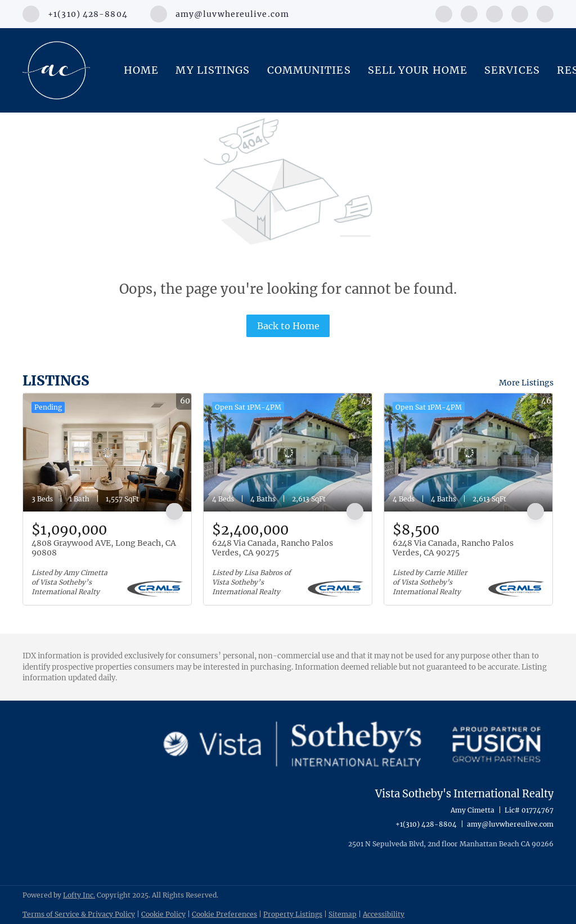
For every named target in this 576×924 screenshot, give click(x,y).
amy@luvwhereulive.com (510, 824)
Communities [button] (309, 70)
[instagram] (494, 13)
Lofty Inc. (79, 895)
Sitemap (343, 914)
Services (512, 70)
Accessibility (384, 914)
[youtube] (520, 13)
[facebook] (444, 13)
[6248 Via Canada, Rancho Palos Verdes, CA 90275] (288, 452)
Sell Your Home (418, 70)
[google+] (545, 13)
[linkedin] (469, 13)
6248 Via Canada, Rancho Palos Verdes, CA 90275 (273, 548)
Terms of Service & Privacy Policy (79, 914)
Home (141, 70)
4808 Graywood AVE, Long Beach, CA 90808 (104, 548)
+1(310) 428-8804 (426, 824)
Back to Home (288, 326)
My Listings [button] (213, 70)
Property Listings (293, 914)
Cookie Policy (163, 914)
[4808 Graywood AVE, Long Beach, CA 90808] (107, 452)
